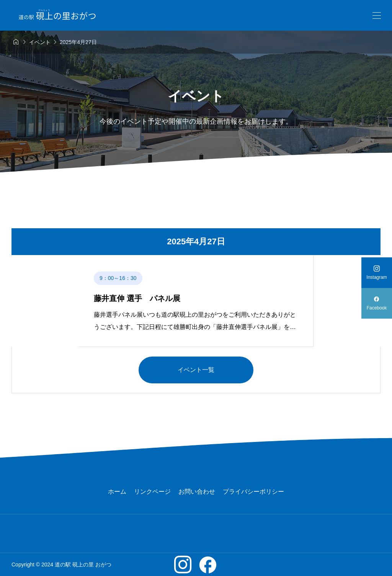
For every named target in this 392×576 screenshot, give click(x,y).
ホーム (117, 492)
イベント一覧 (196, 370)
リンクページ (152, 492)
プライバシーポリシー (253, 492)
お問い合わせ (197, 492)
